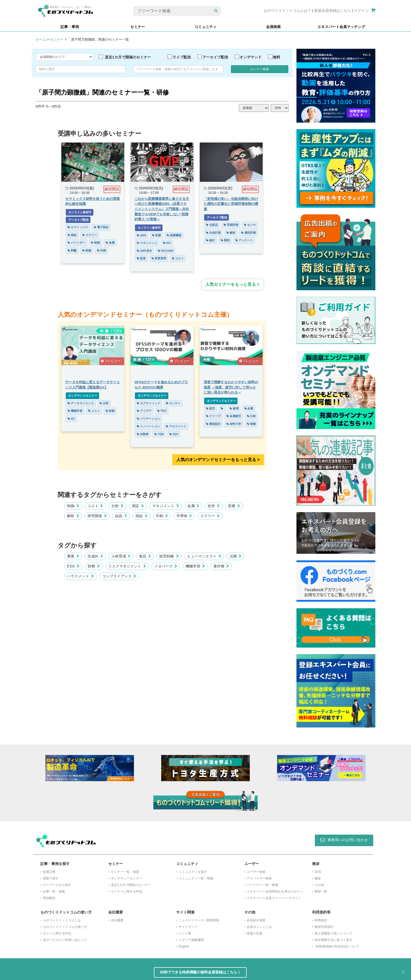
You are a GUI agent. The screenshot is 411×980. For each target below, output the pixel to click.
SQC (174, 434)
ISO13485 (166, 251)
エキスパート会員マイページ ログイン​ (274, 898)
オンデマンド (251, 57)
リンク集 (185, 933)
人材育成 (121, 556)
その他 (319, 885)
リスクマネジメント (127, 566)
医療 (156, 235)
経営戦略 (169, 556)
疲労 (210, 408)
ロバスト (173, 403)
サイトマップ (188, 927)
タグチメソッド (148, 403)
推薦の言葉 (255, 933)
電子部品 (101, 227)
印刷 (101, 250)
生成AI (95, 556)
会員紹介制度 (256, 920)
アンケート (244, 240)
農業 (73, 556)
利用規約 (321, 920)
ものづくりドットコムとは (62, 920)
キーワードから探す (57, 885)
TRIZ (162, 411)
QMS (142, 235)
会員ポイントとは (259, 927)
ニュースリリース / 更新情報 (199, 920)
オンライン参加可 (80, 212)
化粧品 (212, 225)
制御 (95, 243)
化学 (214, 506)
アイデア (144, 411)
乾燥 (87, 250)
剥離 (72, 250)
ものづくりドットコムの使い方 (65, 927)
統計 (210, 240)
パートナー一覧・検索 (262, 885)
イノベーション (148, 426)
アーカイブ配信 (215, 57)
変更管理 (159, 258)
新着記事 (49, 872)
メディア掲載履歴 (191, 940)
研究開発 (97, 516)
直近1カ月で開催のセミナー (128, 57)
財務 (110, 411)
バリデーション (148, 419)
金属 (110, 243)
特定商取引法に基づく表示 (333, 940)
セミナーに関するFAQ (127, 891)
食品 (145, 556)
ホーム (41, 39)
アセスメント (176, 426)
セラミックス (78, 227)
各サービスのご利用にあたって (65, 940)
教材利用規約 (324, 927)
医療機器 (174, 235)
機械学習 (75, 411)
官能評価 (231, 225)
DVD (318, 872)
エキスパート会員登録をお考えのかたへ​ (275, 891)
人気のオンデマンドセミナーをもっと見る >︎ (218, 460)
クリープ (213, 416)
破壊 (234, 408)
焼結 (72, 235)
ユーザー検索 (256, 872)
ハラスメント (80, 576)
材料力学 (234, 424)
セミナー (57, 39)
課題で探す (51, 878)
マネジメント (147, 243)
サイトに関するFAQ (57, 933)
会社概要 (117, 920)
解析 (231, 233)
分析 (104, 403)
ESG (73, 566)
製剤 (225, 240)
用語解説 (49, 898)
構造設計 (213, 424)
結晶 (121, 516)
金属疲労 (234, 416)
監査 (141, 258)
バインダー (76, 243)
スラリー (90, 235)
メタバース (166, 566)
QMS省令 (144, 251)
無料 (277, 57)
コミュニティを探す (193, 872)
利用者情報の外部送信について (338, 946)
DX (71, 419)
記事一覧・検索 (54, 891)
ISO (167, 243)
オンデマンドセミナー (82, 396)
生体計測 (213, 233)
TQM (159, 434)
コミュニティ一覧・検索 (196, 878)
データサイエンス (81, 403)
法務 (236, 556)
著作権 (221, 566)
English (184, 946)
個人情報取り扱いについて (333, 933)
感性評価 (248, 233)
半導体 (184, 516)
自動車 (143, 434)
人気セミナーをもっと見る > (232, 284)
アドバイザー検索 (259, 878)
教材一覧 (321, 891)
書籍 (318, 878)
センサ (250, 225)
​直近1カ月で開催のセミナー (131, 885)
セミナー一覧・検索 (125, 872)
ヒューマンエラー (204, 556)
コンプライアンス (119, 576)
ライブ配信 (182, 57)
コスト (178, 258)
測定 (138, 506)
